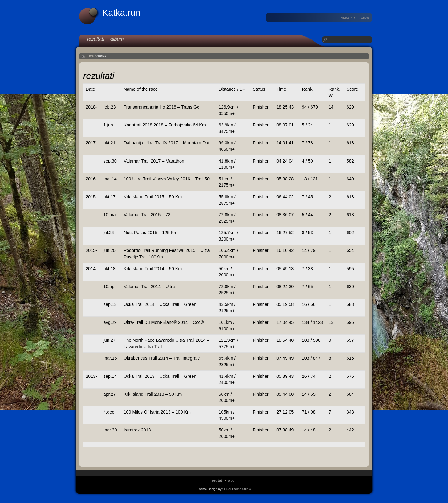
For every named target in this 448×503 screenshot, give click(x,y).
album (364, 18)
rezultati (348, 18)
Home (90, 56)
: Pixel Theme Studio (236, 489)
